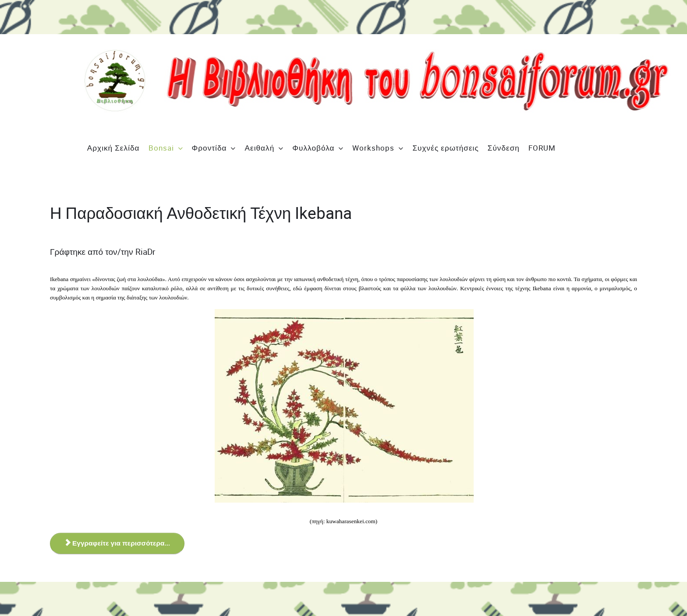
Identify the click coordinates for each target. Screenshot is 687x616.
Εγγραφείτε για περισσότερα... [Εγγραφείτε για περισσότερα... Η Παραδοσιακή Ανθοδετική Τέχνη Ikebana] (118, 543)
